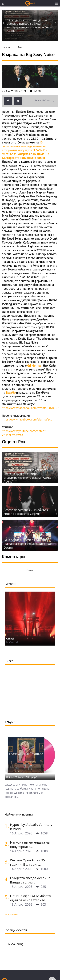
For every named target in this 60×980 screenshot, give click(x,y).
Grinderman (35, 366)
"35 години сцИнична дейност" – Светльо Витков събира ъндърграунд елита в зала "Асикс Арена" (31, 25)
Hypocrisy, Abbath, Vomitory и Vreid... (31, 827)
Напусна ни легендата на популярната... (30, 845)
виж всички (11, 914)
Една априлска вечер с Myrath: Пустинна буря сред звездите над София (27, 544)
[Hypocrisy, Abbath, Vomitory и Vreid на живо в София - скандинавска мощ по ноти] (6, 826)
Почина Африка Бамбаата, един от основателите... (31, 898)
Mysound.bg (16, 944)
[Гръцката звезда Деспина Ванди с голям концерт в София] (6, 879)
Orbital (10, 639)
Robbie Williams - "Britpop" (22, 777)
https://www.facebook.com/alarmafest (27, 419)
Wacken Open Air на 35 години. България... (27, 862)
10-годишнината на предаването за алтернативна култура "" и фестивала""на (26, 150)
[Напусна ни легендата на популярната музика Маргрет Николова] (6, 844)
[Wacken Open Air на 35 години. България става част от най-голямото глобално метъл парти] (6, 861)
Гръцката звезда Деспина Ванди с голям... (30, 880)
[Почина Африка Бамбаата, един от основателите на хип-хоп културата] (6, 897)
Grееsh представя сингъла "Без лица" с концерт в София (26, 512)
